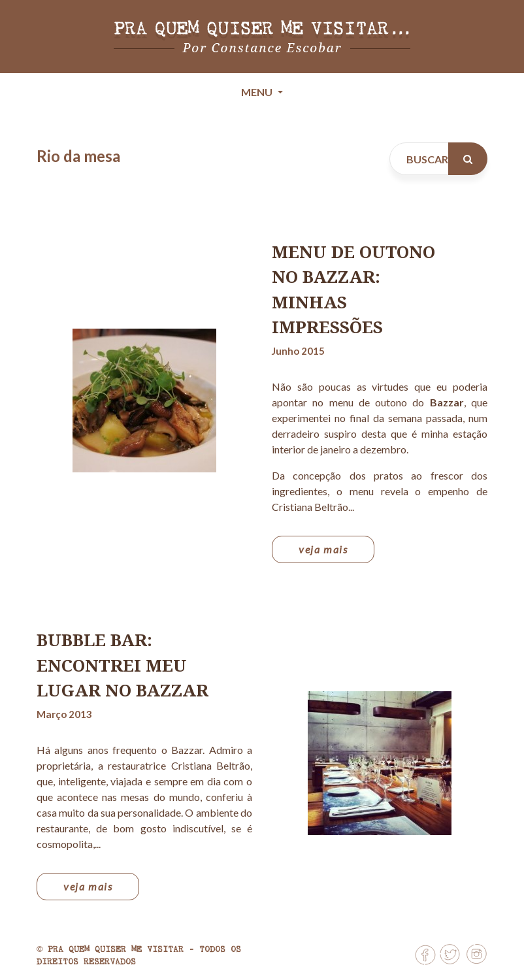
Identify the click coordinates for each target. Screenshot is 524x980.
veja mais (323, 549)
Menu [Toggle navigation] (258, 92)
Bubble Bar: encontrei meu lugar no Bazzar (123, 665)
